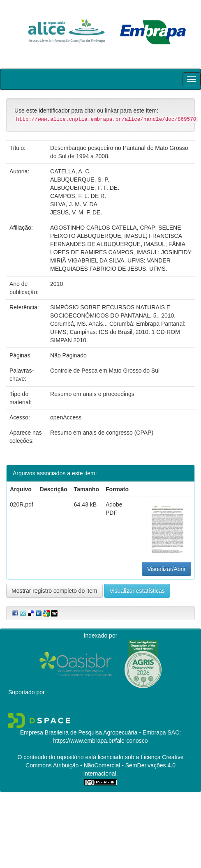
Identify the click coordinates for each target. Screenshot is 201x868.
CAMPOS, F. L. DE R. (78, 196)
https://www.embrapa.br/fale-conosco (100, 741)
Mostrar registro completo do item (54, 591)
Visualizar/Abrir (166, 569)
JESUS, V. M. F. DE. (76, 212)
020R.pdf (22, 504)
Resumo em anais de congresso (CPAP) (102, 433)
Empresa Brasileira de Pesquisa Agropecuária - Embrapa (93, 732)
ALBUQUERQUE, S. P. (80, 180)
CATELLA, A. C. (70, 171)
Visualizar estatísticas (137, 591)
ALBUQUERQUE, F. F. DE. (85, 188)
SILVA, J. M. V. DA (74, 204)
